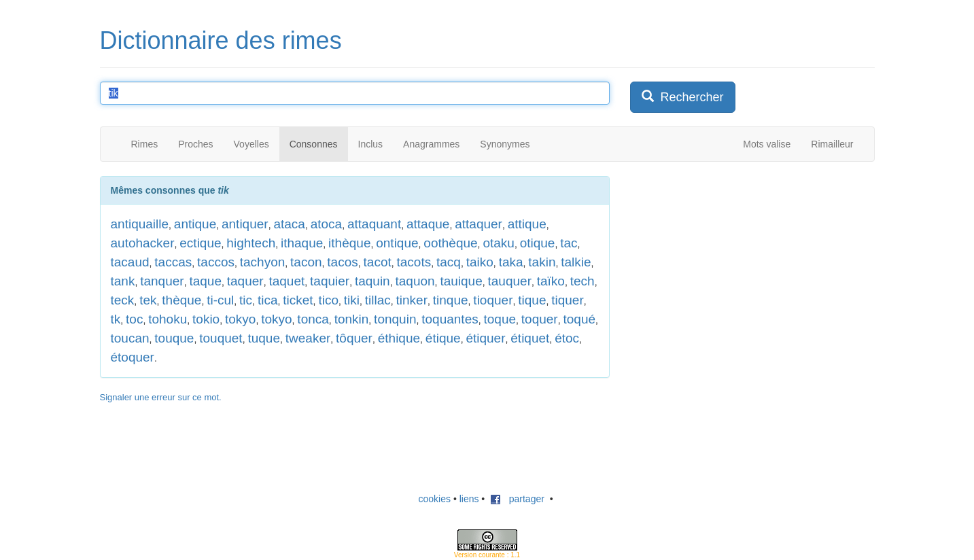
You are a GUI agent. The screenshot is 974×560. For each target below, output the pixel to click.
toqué (579, 319)
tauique (461, 281)
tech (582, 281)
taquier (330, 281)
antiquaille (140, 224)
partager (517, 499)
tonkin (352, 319)
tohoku (168, 319)
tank (123, 281)
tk (116, 319)
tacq (449, 262)
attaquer (479, 224)
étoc (567, 338)
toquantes (450, 319)
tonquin (395, 319)
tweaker (308, 338)
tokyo (240, 319)
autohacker (143, 243)
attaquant (374, 224)
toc (134, 319)
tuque (264, 338)
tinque (451, 300)
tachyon (263, 262)
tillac (378, 300)
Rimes (145, 144)
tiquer (568, 300)
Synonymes (505, 144)
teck (123, 300)
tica (268, 300)
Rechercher (683, 97)
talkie (576, 262)
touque (174, 338)
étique (443, 338)
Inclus (371, 144)
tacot (378, 262)
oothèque (450, 243)
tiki (352, 300)
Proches (195, 144)
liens (469, 499)
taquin (372, 281)
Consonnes (314, 144)
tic (246, 300)
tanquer (162, 281)
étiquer (485, 338)
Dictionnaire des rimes (221, 40)
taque (205, 281)
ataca (289, 224)
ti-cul (220, 300)
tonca (313, 319)
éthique (399, 338)
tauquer (510, 281)
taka (511, 262)
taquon (415, 281)
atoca (326, 224)
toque (500, 319)
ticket (298, 300)
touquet (221, 338)
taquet (286, 281)
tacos (342, 262)
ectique (200, 243)
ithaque (302, 243)
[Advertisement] (732, 261)
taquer (245, 281)
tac (569, 243)
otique (538, 243)
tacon (306, 262)
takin (542, 262)
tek (148, 300)
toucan (130, 338)
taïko (551, 281)
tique (532, 300)
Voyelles (251, 144)
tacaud (130, 262)
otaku (498, 243)
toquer (540, 319)
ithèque (349, 243)
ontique (397, 243)
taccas (173, 262)
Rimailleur (832, 144)
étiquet (530, 338)
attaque (428, 224)
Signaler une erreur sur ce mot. (161, 397)
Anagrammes (431, 144)
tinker (412, 300)
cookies (435, 499)
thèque (181, 300)
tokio (206, 319)
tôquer (354, 338)
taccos (216, 262)
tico (328, 300)
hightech (251, 243)
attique (527, 224)
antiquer (245, 224)
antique (195, 224)
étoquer (133, 357)
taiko (480, 262)
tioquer (493, 300)
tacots (414, 262)
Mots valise (767, 144)
